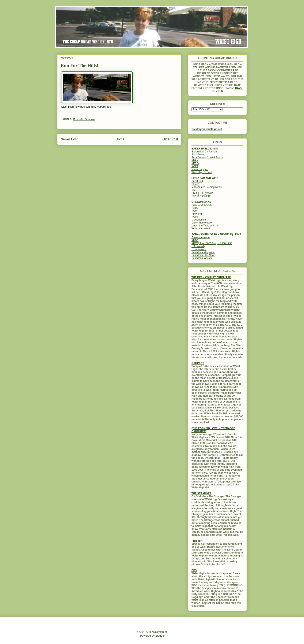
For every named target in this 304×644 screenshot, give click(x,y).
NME (194, 190)
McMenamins (199, 220)
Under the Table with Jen (205, 226)
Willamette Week (201, 229)
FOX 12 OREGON (202, 205)
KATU (195, 208)
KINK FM (197, 214)
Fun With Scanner (84, 119)
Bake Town (198, 155)
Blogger (160, 636)
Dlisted (195, 184)
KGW (195, 211)
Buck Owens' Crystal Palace (207, 158)
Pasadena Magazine (203, 252)
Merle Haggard (200, 169)
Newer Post (69, 139)
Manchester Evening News (207, 187)
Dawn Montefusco (202, 223)
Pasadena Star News (203, 255)
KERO (195, 163)
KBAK (195, 160)
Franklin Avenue (201, 237)
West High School (202, 172)
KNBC (195, 240)
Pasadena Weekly (202, 258)
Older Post (170, 139)
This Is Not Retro (201, 196)
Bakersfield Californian (204, 152)
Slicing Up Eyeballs (202, 193)
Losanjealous (199, 249)
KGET (195, 166)
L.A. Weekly (198, 246)
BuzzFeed (197, 181)
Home (120, 139)
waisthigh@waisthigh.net (207, 129)
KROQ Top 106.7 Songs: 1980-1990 (212, 243)
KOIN (195, 217)
